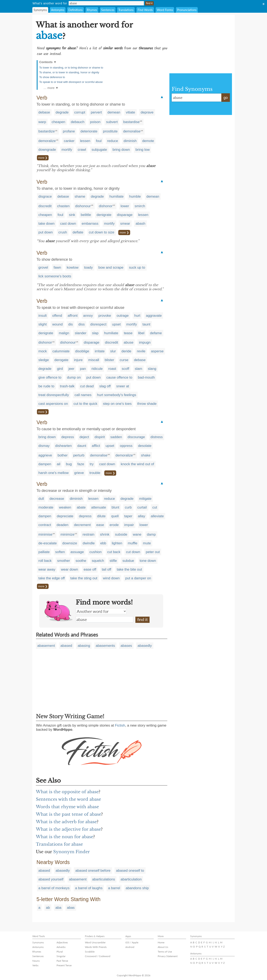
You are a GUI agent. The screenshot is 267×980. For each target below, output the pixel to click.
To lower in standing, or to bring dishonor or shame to (71, 68)
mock (43, 351)
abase (105, 619)
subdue (128, 561)
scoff (126, 369)
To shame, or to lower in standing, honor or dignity (69, 72)
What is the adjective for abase (68, 829)
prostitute (110, 131)
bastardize (47, 131)
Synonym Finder (72, 852)
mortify (67, 150)
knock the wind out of (137, 464)
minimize (67, 534)
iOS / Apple (132, 942)
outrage (123, 316)
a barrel (114, 888)
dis (71, 324)
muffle (133, 543)
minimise (45, 534)
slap (95, 333)
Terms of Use (165, 952)
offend (57, 316)
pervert (96, 112)
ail (59, 464)
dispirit (100, 437)
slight (43, 324)
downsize (70, 543)
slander (81, 333)
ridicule (97, 369)
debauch (78, 122)
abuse (128, 342)
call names (83, 395)
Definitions (76, 10)
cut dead (87, 386)
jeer (71, 369)
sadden (116, 437)
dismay (44, 446)
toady (88, 267)
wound (57, 324)
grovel (43, 267)
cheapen (59, 122)
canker (69, 141)
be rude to (46, 386)
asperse (157, 351)
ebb (103, 543)
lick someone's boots (55, 276)
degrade (62, 112)
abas (71, 908)
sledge (44, 360)
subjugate (99, 150)
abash (140, 224)
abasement (46, 646)
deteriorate (89, 131)
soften (60, 552)
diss (82, 324)
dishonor (106, 206)
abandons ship (137, 888)
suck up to (137, 267)
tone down (148, 561)
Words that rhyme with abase (67, 807)
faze (81, 464)
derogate (61, 360)
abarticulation (131, 879)
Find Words (145, 10)
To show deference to (52, 77)
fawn (57, 267)
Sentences (108, 10)
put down (46, 232)
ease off (90, 569)
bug (69, 464)
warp (42, 122)
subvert (112, 122)
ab (48, 908)
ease (100, 525)
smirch (140, 206)
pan (83, 369)
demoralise (132, 131)
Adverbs (61, 947)
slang (152, 369)
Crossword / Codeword (98, 956)
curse (124, 360)
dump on (74, 377)
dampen (45, 464)
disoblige (82, 351)
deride (126, 351)
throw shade (147, 404)
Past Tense (62, 961)
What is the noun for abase (65, 837)
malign (64, 333)
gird (60, 369)
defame (156, 333)
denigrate (104, 215)
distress (157, 437)
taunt (146, 324)
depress (68, 437)
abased (66, 646)
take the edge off (52, 578)
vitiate (130, 112)
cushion (96, 552)
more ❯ (43, 158)
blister (109, 360)
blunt (115, 507)
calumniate (61, 351)
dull (41, 499)
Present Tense (64, 965)
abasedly (145, 646)
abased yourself (51, 879)
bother (63, 455)
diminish (130, 141)
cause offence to (119, 377)
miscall (94, 360)
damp (151, 534)
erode (114, 525)
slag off (105, 386)
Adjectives (62, 942)
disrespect (98, 324)
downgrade (47, 150)
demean (114, 112)
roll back (45, 561)
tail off (106, 569)
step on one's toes (117, 404)
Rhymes (92, 10)
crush (63, 232)
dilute (101, 516)
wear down (69, 569)
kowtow (73, 267)
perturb (79, 455)
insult (43, 316)
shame (80, 196)
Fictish (120, 725)
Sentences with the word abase (68, 799)
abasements (105, 646)
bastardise (131, 122)
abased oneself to (130, 871)
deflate (78, 232)
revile (141, 351)
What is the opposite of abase (67, 792)
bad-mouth (146, 377)
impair (129, 525)
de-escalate (48, 543)
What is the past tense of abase (69, 814)
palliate (44, 552)
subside (121, 534)
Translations (126, 10)
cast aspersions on (53, 404)
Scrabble (90, 952)
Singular (61, 956)
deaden (62, 525)
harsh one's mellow (54, 473)
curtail (142, 507)
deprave (147, 112)
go (225, 98)
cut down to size (102, 232)
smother (64, 561)
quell (115, 516)
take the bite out (129, 569)
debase (44, 112)
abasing (84, 646)
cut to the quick (85, 404)
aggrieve (45, 455)
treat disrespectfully (54, 395)
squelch (98, 561)
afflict (96, 446)
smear (125, 224)
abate (81, 507)
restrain (89, 534)
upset (116, 324)
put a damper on (138, 578)
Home (161, 942)
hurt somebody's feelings (117, 395)
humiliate (116, 196)
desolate (145, 446)
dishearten (64, 446)
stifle (113, 561)
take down (47, 224)
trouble (95, 473)
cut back (114, 552)
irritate (100, 351)
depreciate (65, 516)
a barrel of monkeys (54, 888)
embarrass (90, 224)
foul (99, 141)
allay (142, 516)
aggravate (154, 316)
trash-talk (67, 386)
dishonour (83, 206)
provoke (105, 316)
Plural (60, 952)
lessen (85, 141)
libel (141, 333)
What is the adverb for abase (66, 822)
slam (139, 369)
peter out (153, 552)
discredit (45, 206)
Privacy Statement (168, 956)
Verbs (35, 965)
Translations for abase (59, 844)
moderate (46, 507)
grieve (79, 473)
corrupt (80, 112)
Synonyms (40, 10)
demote (148, 141)
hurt (137, 316)
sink (72, 215)
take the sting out (84, 578)
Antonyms (58, 10)
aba (58, 908)
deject (84, 437)
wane (137, 534)
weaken (65, 507)
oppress (126, 446)
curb (128, 507)
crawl (82, 150)
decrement (82, 525)
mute (147, 543)
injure (78, 360)
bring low (142, 150)
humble (135, 196)
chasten (63, 206)
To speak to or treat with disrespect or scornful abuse (71, 82)
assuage (77, 552)
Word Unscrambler (95, 942)
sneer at (123, 386)
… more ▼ (51, 88)
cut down (133, 552)
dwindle (89, 543)
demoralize (47, 141)
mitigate (145, 499)
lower (125, 206)
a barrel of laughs (89, 888)
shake (146, 455)
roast (112, 369)
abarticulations (104, 879)
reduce (113, 141)
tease (128, 333)
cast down (68, 224)
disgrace (45, 196)
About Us (163, 947)
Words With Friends (96, 947)
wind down (111, 578)
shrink (105, 534)
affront (73, 316)
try (92, 464)
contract (45, 525)
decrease (57, 499)
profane (69, 131)
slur (113, 351)
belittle (86, 215)
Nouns (36, 961)
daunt (82, 446)
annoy (88, 316)
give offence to (50, 377)
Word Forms (165, 10)
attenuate (99, 507)
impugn (145, 342)
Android (130, 947)
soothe (81, 561)
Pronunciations (187, 10)
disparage (125, 215)
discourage (136, 437)
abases (126, 646)
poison (95, 122)
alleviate (157, 516)
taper (128, 516)
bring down (121, 150)
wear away (47, 569)
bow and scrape (111, 267)
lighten (117, 543)
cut (155, 507)
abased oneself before (93, 871)
